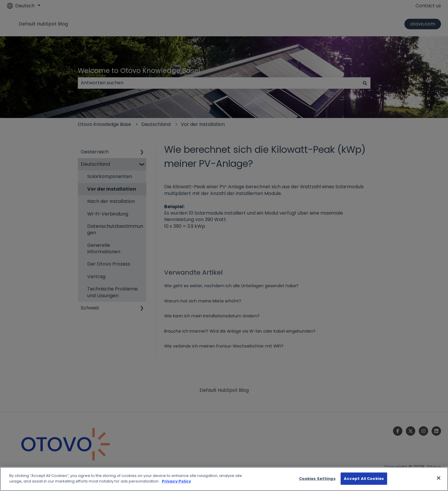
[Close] (439, 478)
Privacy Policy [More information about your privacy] (176, 481)
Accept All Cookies (364, 479)
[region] (224, 479)
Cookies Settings (317, 479)
